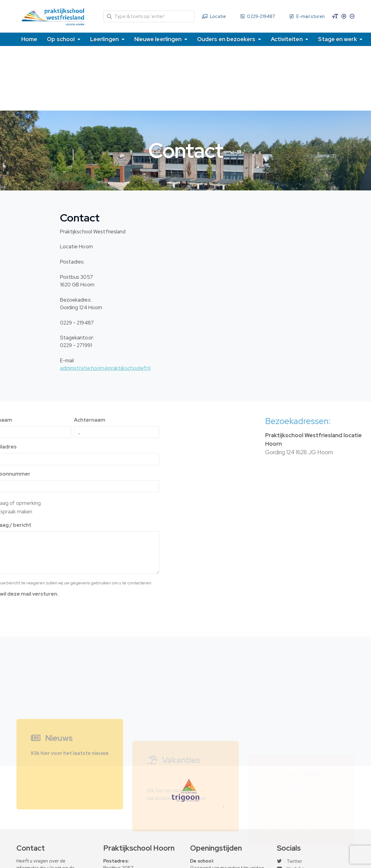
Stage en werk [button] (338, 39)
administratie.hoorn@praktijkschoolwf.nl (105, 368)
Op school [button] (61, 39)
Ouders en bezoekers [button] (227, 39)
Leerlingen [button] (105, 39)
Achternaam (39, 420)
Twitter (290, 861)
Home (29, 39)
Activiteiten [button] (287, 39)
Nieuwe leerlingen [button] (159, 39)
